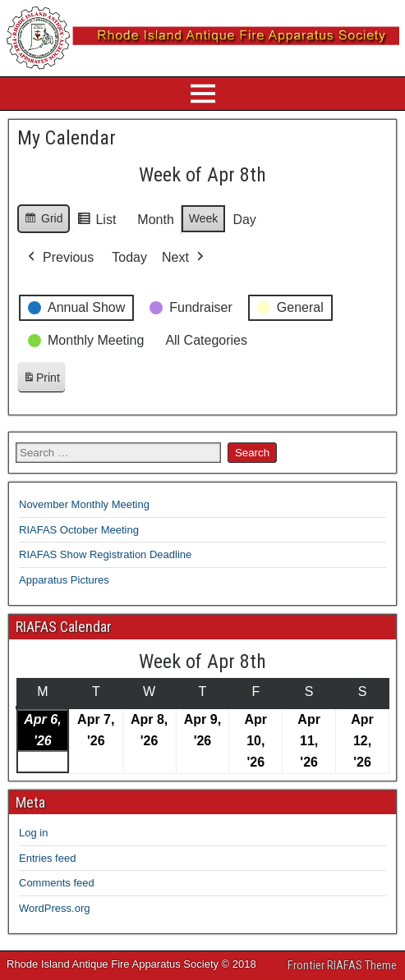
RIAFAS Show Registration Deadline (105, 554)
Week (204, 218)
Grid (43, 221)
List (96, 222)
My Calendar (67, 138)
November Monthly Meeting (84, 504)
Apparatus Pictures (64, 580)
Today (129, 257)
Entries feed (47, 858)
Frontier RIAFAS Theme (342, 965)
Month (155, 220)
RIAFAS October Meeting (79, 530)
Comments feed (57, 883)
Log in (33, 833)
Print (41, 380)
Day (244, 220)
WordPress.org (54, 908)
